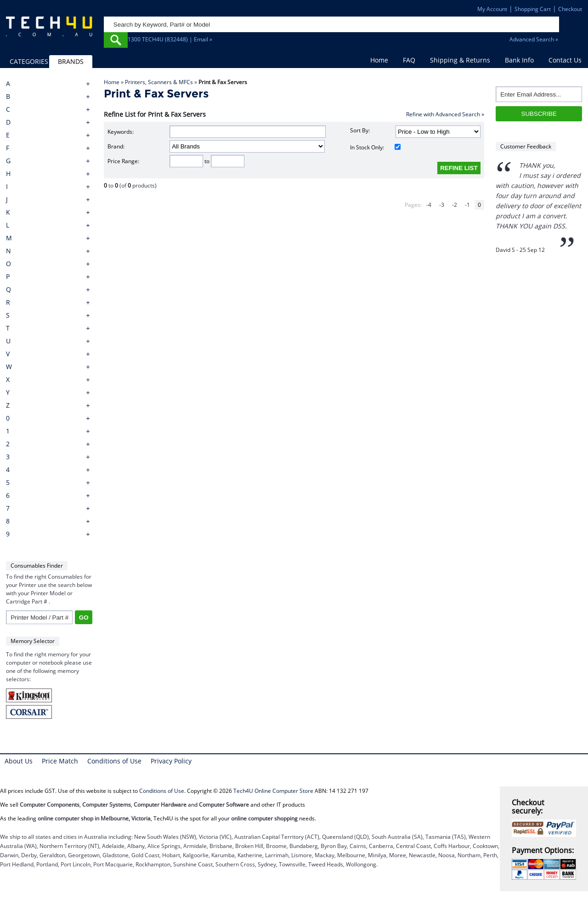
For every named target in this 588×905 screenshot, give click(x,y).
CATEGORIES (29, 61)
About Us (19, 761)
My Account (492, 9)
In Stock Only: (376, 147)
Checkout (570, 9)
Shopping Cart (533, 9)
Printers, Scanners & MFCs (159, 82)
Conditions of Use (114, 761)
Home (379, 60)
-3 (442, 205)
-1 (467, 205)
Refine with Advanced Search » (445, 114)
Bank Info (519, 60)
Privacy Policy (171, 761)
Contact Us (565, 60)
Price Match (60, 761)
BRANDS (71, 61)
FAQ (409, 60)
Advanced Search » (534, 39)
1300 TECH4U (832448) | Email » (170, 39)
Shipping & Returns (460, 60)
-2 (455, 205)
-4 (429, 205)
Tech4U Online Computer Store (273, 791)
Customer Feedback (526, 146)
